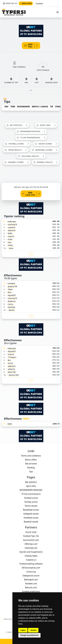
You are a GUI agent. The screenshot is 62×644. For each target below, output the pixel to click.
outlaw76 (11, 227)
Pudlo (10, 239)
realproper (12, 221)
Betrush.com (31, 587)
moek (11, 248)
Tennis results (31, 506)
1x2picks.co (31, 560)
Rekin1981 (12, 372)
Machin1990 (14, 375)
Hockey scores (31, 502)
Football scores (31, 498)
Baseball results (31, 522)
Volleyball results (31, 514)
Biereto (12, 310)
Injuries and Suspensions (31, 552)
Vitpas (10, 289)
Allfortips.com (31, 544)
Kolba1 (10, 245)
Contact (39, 3)
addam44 (12, 230)
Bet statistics (31, 482)
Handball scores (31, 518)
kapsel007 (12, 295)
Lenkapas (11, 283)
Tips (31, 471)
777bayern (12, 357)
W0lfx (10, 233)
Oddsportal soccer (31, 576)
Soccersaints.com (31, 540)
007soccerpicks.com (31, 568)
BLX (9, 360)
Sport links (31, 486)
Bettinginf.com (31, 580)
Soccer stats (31, 532)
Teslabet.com (31, 583)
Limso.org (31, 572)
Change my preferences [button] (29, 635)
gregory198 (12, 286)
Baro (10, 292)
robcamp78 (12, 224)
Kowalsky (11, 307)
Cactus (10, 304)
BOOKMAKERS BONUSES (31, 490)
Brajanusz (12, 301)
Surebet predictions (31, 591)
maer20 (11, 236)
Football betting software (31, 564)
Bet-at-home (31, 464)
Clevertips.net (31, 548)
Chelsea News (31, 556)
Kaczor (10, 363)
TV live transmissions (31, 494)
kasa (10, 242)
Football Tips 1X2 (31, 536)
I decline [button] (33, 630)
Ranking (31, 468)
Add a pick (26, 3)
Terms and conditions (31, 456)
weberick (11, 369)
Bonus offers (31, 460)
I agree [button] (23, 630)
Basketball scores (31, 510)
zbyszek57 (12, 351)
